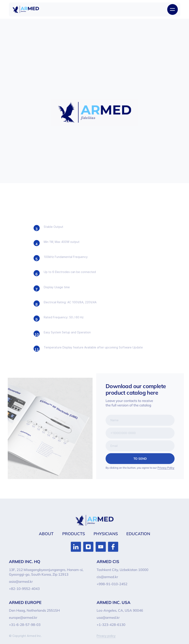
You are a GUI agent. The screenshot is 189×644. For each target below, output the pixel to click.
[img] (26, 9)
